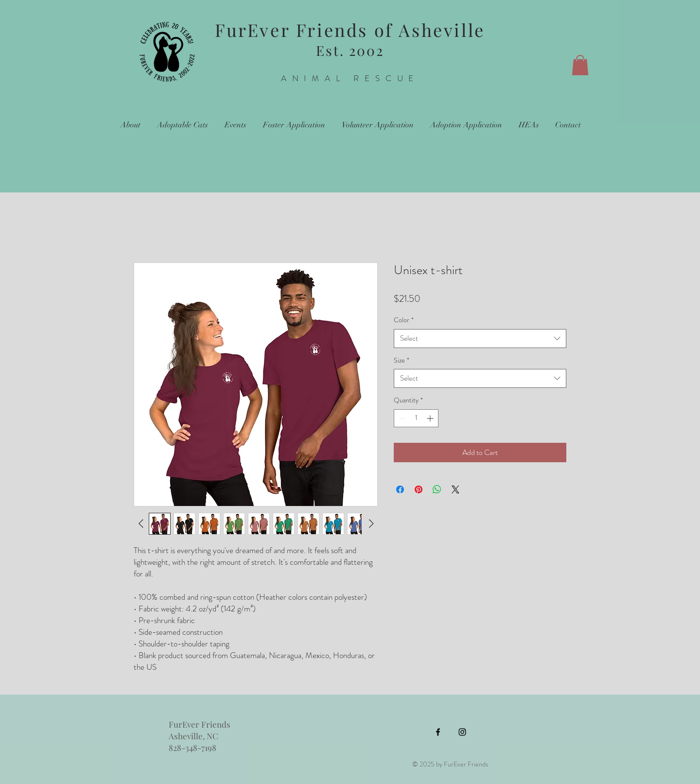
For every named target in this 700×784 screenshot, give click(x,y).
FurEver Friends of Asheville (350, 30)
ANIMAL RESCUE (350, 78)
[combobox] (480, 339)
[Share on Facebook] (400, 489)
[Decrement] (401, 418)
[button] (580, 65)
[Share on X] (455, 489)
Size (402, 360)
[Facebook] (438, 732)
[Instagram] (462, 732)
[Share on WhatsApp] (437, 489)
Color (404, 320)
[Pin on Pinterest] (419, 489)
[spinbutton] (416, 418)
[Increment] (431, 418)
